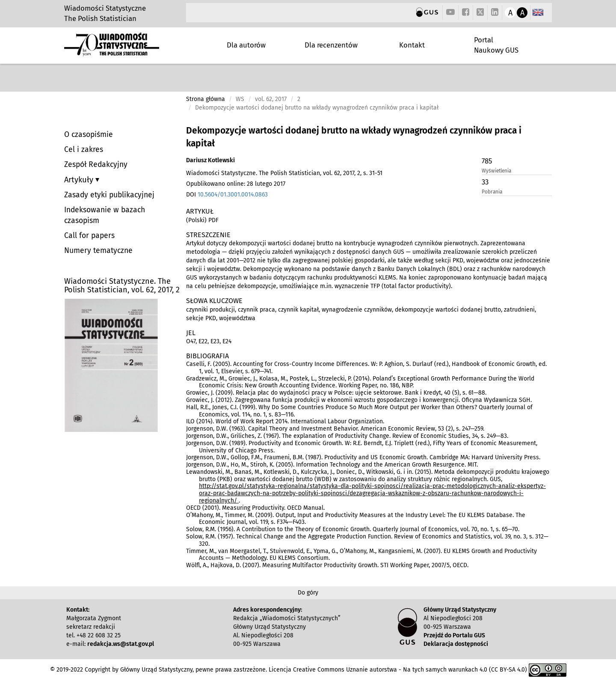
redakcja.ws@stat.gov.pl (121, 644)
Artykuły (80, 180)
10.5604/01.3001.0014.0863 (233, 195)
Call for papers (89, 236)
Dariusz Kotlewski (210, 160)
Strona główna (206, 99)
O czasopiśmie (89, 135)
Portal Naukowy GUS (496, 45)
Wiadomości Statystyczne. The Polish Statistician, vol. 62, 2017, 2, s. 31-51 (284, 173)
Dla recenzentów (331, 45)
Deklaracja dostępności (456, 644)
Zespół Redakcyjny (96, 165)
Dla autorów (246, 45)
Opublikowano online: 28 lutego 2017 (236, 184)
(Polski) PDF (202, 220)
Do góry (308, 593)
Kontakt (412, 45)
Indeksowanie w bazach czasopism (105, 215)
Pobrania (492, 192)
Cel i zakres (84, 150)
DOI (227, 195)
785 (487, 161)
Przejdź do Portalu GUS (454, 635)
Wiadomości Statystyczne (105, 8)
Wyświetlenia (496, 171)
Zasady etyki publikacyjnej (109, 195)
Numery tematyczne (98, 251)
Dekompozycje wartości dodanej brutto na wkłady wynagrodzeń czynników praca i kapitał (354, 137)
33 (485, 182)
